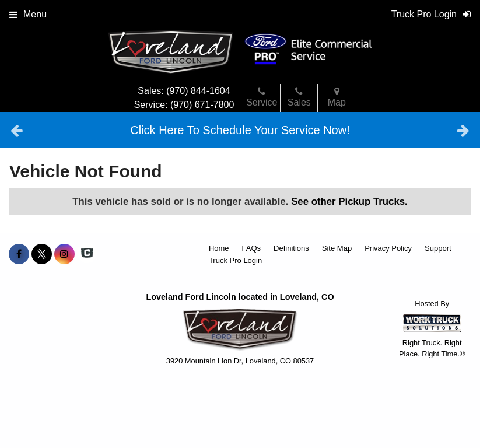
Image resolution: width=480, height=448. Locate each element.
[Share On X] (42, 254)
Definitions (291, 248)
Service (262, 97)
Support (438, 248)
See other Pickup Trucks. (349, 202)
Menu (28, 14)
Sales (299, 97)
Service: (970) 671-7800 (184, 105)
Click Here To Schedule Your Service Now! (240, 130)
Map (337, 97)
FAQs (252, 248)
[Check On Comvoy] (87, 254)
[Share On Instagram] (64, 254)
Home (219, 248)
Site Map (337, 248)
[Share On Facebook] (19, 254)
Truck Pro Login (235, 260)
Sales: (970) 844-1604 (184, 91)
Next (463, 130)
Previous (17, 130)
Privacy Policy (388, 248)
